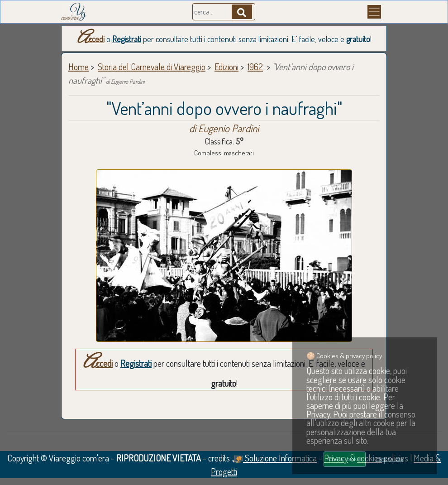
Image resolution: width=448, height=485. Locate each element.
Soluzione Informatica (274, 458)
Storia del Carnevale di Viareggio (152, 67)
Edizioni (226, 67)
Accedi (91, 39)
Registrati (127, 39)
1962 (255, 67)
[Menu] (374, 12)
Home (79, 67)
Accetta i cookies (344, 459)
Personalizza (389, 459)
